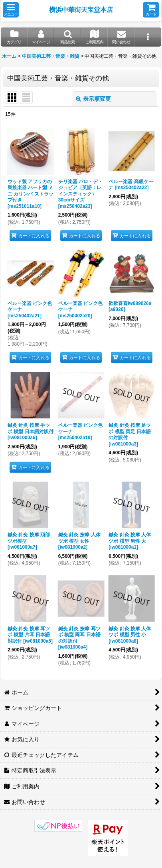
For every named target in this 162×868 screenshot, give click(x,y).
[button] (11, 10)
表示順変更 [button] (93, 99)
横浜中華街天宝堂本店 (81, 10)
